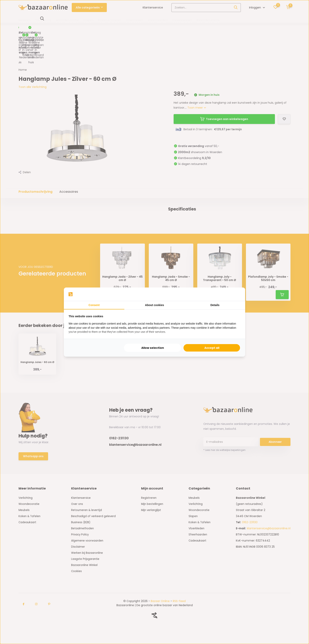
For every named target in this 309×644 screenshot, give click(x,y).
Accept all (212, 348)
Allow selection (153, 348)
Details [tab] (215, 305)
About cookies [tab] (154, 305)
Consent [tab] (94, 305)
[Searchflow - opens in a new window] (235, 294)
